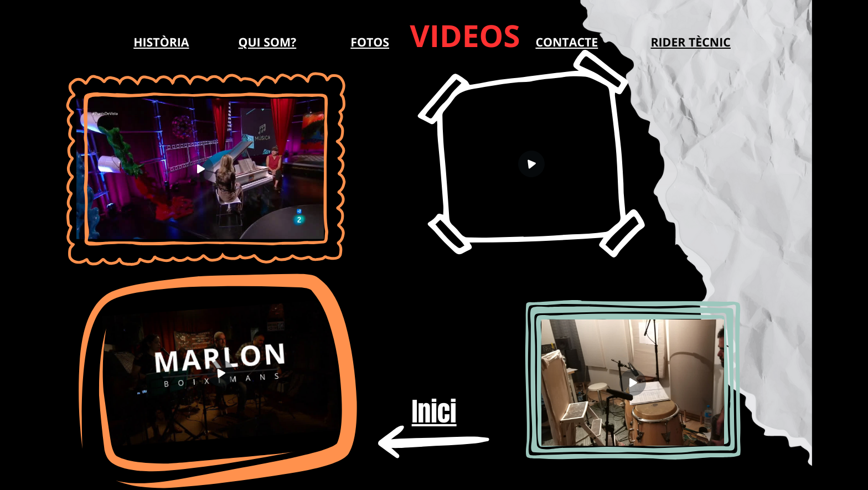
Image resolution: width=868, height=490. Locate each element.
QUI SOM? (267, 42)
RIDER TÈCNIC (690, 42)
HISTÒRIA (161, 42)
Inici (434, 412)
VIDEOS (465, 36)
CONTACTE (567, 42)
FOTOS (370, 42)
